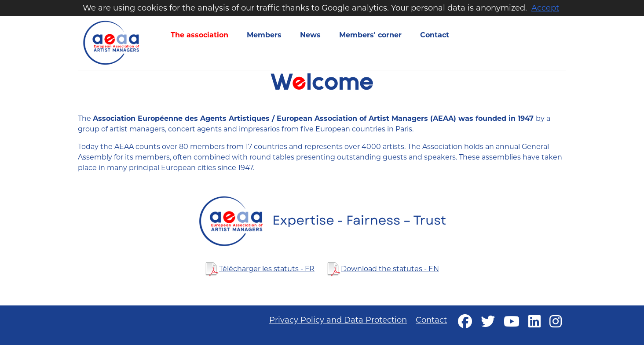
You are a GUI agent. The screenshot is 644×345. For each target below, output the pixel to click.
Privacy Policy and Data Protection (338, 320)
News (310, 35)
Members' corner (370, 35)
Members (264, 35)
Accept (545, 8)
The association (199, 35)
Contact (435, 35)
